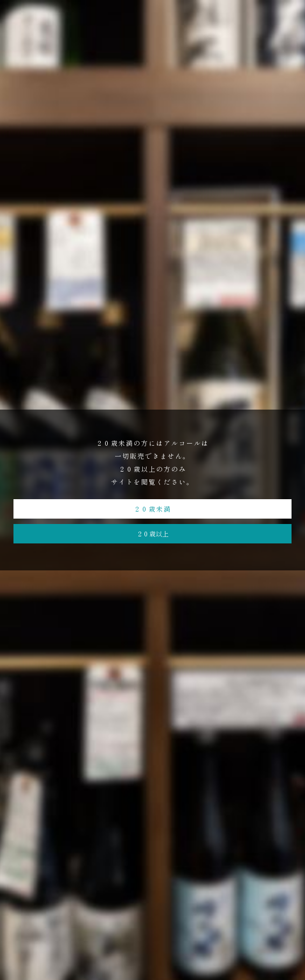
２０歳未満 (153, 509)
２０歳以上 (153, 533)
